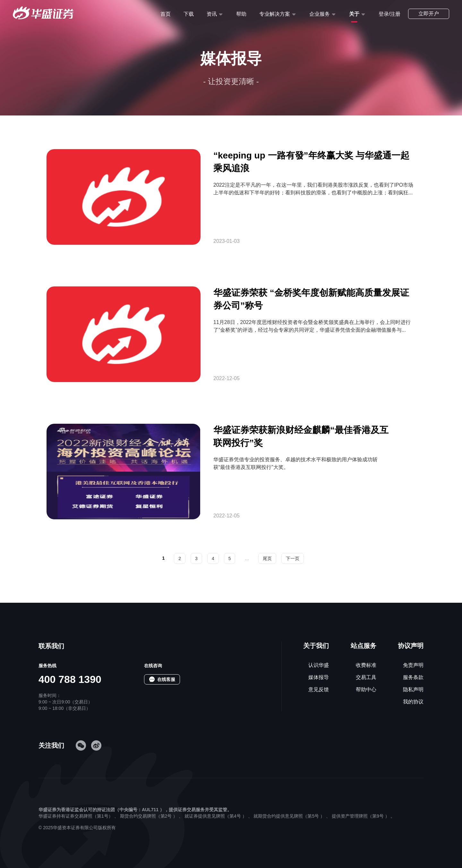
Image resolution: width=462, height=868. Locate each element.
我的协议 (413, 702)
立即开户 (429, 14)
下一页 (293, 558)
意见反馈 (319, 689)
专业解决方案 (275, 14)
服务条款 (413, 677)
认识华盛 (319, 665)
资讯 (212, 14)
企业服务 (320, 14)
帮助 (241, 14)
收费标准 (366, 665)
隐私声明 (413, 689)
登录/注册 (389, 14)
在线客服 (166, 679)
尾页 (267, 558)
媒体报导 (319, 677)
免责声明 (413, 665)
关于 (354, 14)
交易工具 (366, 677)
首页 (166, 14)
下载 (189, 14)
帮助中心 (366, 689)
